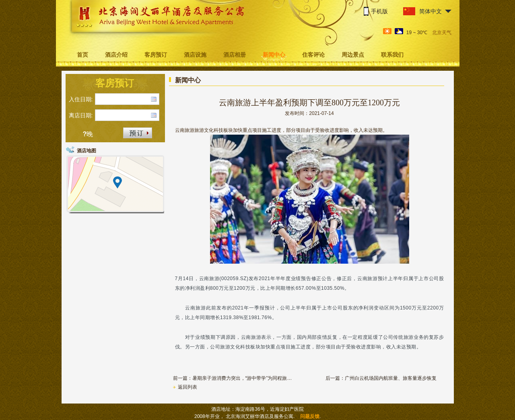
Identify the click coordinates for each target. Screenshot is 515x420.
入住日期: (81, 99)
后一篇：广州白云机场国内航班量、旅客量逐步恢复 (381, 378)
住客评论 (313, 55)
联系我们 (392, 55)
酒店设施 (195, 55)
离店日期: (81, 115)
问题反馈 (310, 416)
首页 (82, 55)
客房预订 (156, 55)
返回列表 (185, 387)
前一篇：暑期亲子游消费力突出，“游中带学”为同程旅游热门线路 (233, 378)
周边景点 (353, 55)
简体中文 (431, 11)
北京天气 (442, 33)
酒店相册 (235, 55)
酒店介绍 (116, 55)
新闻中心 (274, 55)
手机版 (379, 11)
